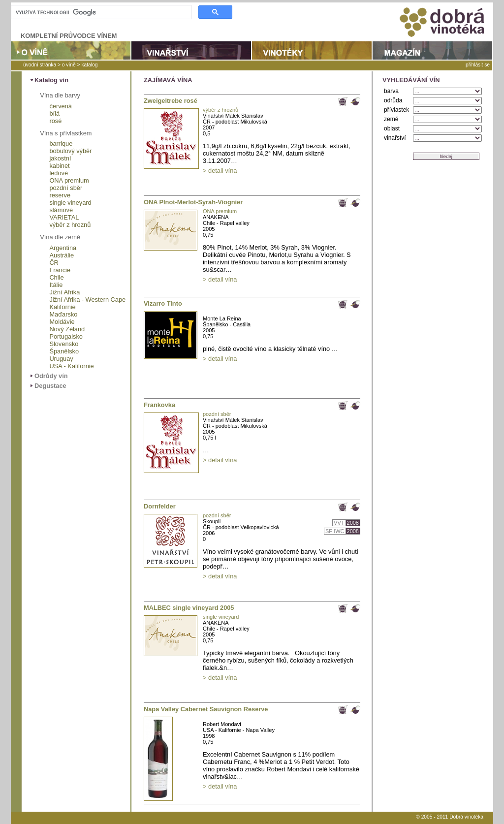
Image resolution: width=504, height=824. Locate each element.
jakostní (60, 158)
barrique (61, 143)
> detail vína (220, 171)
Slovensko (64, 344)
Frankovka (159, 405)
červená (61, 106)
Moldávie (62, 322)
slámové (61, 210)
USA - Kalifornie (71, 366)
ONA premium (69, 180)
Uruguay (61, 359)
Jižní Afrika (64, 292)
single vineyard (70, 203)
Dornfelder (160, 506)
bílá (54, 113)
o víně (69, 65)
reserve (60, 195)
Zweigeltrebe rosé (171, 101)
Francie (60, 270)
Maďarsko (63, 314)
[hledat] (100, 12)
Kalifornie (62, 307)
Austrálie (62, 255)
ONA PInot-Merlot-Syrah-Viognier (193, 202)
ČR (54, 263)
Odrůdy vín (51, 376)
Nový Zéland (67, 329)
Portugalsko (66, 336)
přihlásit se (478, 65)
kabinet (59, 166)
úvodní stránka (40, 65)
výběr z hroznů (70, 225)
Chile (56, 277)
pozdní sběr (66, 188)
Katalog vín (51, 80)
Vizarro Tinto (163, 303)
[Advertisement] (432, 356)
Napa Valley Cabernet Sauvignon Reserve (206, 709)
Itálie (56, 285)
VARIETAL (64, 217)
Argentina (63, 248)
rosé (55, 121)
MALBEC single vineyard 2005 (189, 608)
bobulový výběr (70, 151)
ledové (59, 173)
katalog (89, 65)
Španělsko (64, 351)
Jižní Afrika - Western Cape (87, 300)
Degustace (50, 386)
